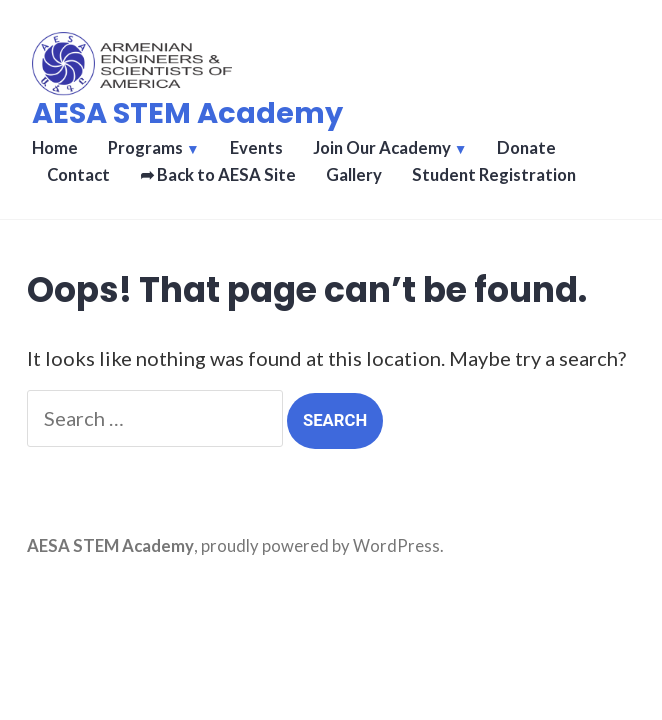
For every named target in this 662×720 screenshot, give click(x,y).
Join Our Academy (382, 148)
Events (256, 148)
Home (55, 148)
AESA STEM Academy (187, 113)
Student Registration (494, 175)
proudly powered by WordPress (320, 546)
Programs (145, 148)
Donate (526, 148)
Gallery (354, 175)
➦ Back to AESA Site (218, 175)
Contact (78, 175)
